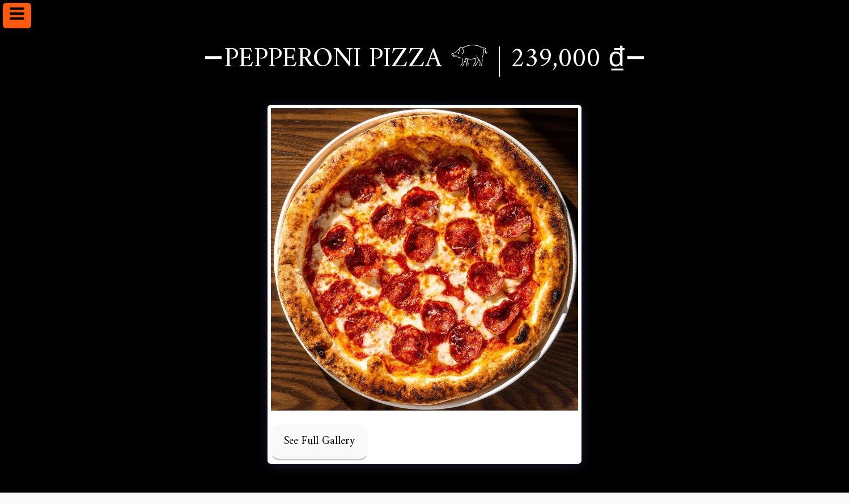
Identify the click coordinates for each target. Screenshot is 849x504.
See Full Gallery (319, 441)
